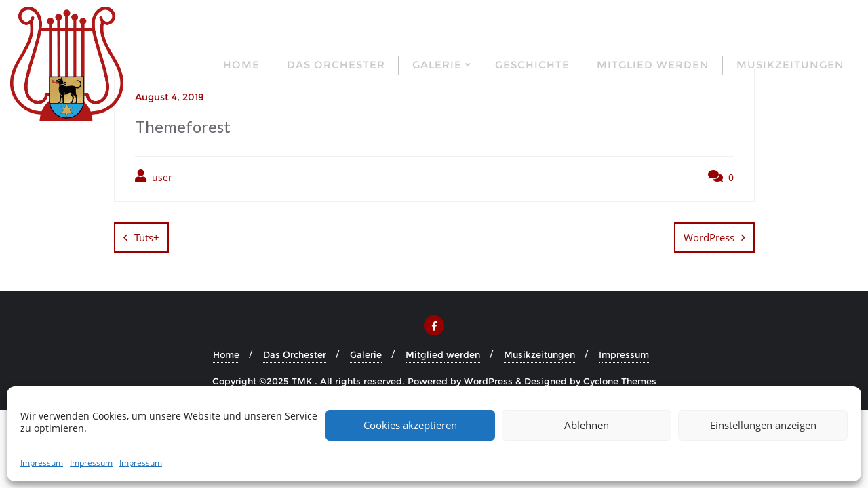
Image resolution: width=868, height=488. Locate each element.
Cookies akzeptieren (410, 425)
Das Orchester (295, 354)
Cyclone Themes (620, 381)
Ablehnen (587, 425)
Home (226, 354)
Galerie (366, 354)
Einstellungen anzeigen (763, 425)
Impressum (42, 463)
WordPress (709, 237)
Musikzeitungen (539, 354)
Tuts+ (147, 237)
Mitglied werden (443, 354)
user (154, 177)
